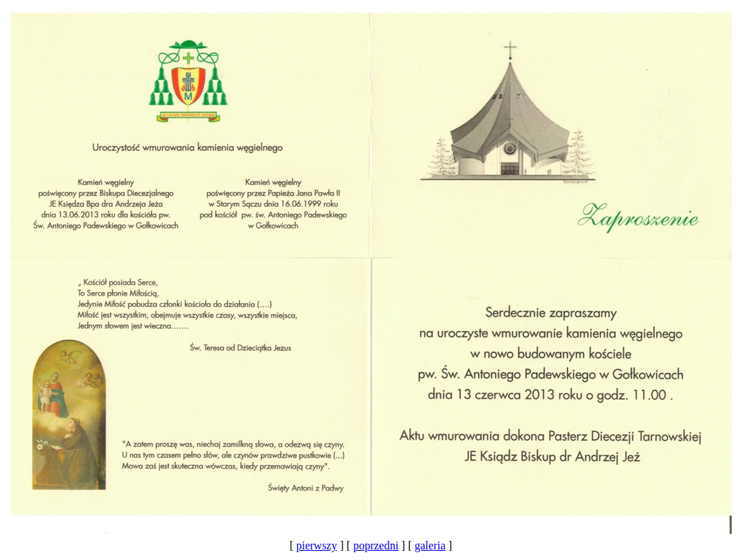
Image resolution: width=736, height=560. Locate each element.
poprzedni (376, 545)
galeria (430, 545)
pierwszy (317, 545)
